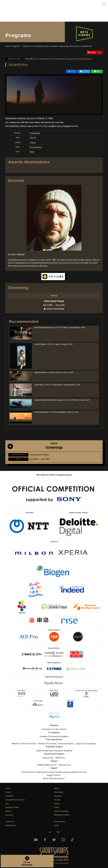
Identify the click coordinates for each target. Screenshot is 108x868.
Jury (7, 804)
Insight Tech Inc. (54, 775)
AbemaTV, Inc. (65, 765)
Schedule (9, 796)
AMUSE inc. (60, 758)
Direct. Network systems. (54, 778)
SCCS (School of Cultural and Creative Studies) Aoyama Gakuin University (54, 772)
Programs (58, 796)
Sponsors (9, 815)
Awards (57, 800)
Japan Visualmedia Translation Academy (54, 751)
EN (58, 832)
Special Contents (12, 807)
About (57, 788)
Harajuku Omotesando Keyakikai (54, 736)
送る (97, 71)
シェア (72, 71)
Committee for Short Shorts (54, 729)
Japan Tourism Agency (86, 744)
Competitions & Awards (15, 800)
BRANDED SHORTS (62, 815)
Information (59, 792)
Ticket (56, 807)
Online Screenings (55, 309)
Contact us (10, 822)
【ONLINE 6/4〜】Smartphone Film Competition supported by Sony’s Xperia (48, 59)
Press (56, 825)
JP (50, 832)
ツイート (84, 71)
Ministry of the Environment (24, 744)
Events (8, 792)
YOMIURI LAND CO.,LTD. (47, 765)
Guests (57, 804)
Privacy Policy (59, 822)
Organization (11, 825)
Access (8, 811)
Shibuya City (48, 758)
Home (8, 788)
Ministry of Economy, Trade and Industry (56, 744)
